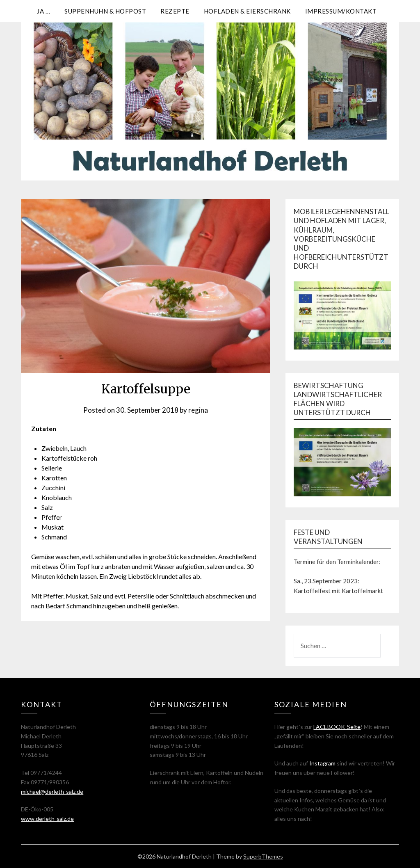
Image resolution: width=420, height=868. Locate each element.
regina (198, 410)
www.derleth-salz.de (47, 819)
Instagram (322, 763)
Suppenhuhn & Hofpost (105, 11)
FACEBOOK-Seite (337, 727)
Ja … (43, 11)
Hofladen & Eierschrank (247, 11)
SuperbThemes (263, 856)
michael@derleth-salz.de (52, 791)
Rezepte (175, 11)
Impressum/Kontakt (341, 11)
